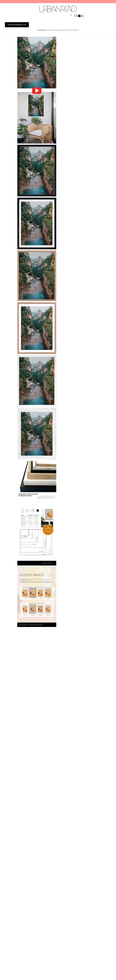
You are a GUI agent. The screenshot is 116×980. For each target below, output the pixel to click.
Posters (41, 30)
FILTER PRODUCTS (17, 25)
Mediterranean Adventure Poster (63, 30)
